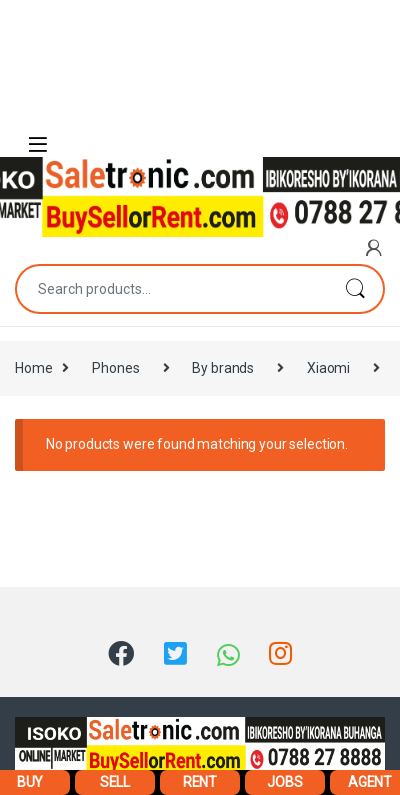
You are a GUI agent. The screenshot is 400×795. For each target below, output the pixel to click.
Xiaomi (328, 368)
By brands (223, 368)
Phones (115, 368)
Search (355, 289)
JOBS (284, 782)
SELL (115, 782)
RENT (200, 782)
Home (33, 368)
